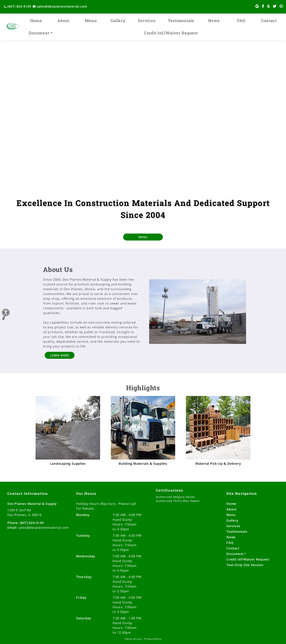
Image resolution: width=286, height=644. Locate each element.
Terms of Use (133, 639)
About (63, 20)
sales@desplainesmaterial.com (60, 6)
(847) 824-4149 (18, 6)
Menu (91, 20)
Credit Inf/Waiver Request (171, 33)
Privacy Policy (153, 639)
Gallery (118, 20)
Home (36, 20)
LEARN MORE (60, 355)
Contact (269, 20)
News (214, 20)
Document (39, 33)
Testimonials (181, 20)
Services (147, 20)
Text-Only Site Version (245, 565)
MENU (143, 237)
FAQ (241, 20)
